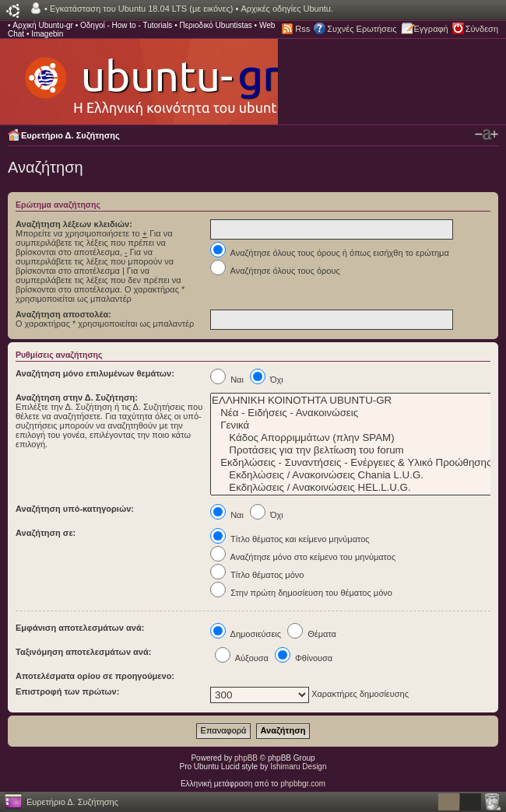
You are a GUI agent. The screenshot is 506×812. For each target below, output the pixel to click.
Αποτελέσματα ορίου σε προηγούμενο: (95, 676)
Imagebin (47, 34)
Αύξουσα (242, 658)
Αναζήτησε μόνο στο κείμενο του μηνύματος (303, 557)
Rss (302, 29)
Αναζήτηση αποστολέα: (63, 314)
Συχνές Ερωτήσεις (362, 29)
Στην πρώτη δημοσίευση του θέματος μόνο (301, 593)
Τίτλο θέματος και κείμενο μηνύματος (290, 539)
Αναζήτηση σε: (46, 533)
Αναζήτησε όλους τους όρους (275, 271)
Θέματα (312, 634)
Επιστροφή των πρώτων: (67, 691)
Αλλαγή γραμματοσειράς (487, 135)
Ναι (227, 380)
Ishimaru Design (298, 766)
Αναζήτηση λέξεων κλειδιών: (74, 224)
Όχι (267, 380)
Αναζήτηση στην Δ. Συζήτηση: (77, 397)
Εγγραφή (431, 29)
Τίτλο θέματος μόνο (257, 575)
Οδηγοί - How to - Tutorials (126, 25)
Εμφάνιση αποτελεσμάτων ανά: (80, 628)
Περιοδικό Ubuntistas (215, 25)
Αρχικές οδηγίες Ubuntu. (287, 9)
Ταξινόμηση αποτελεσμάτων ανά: (83, 652)
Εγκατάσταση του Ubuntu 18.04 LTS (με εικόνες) (141, 9)
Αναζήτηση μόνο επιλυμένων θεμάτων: (95, 373)
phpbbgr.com (303, 784)
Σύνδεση (482, 29)
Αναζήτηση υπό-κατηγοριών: (75, 509)
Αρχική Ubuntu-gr (43, 25)
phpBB (246, 758)
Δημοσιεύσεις (246, 634)
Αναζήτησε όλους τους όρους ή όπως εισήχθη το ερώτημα (330, 253)
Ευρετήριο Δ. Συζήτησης (70, 135)
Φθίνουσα (304, 658)
